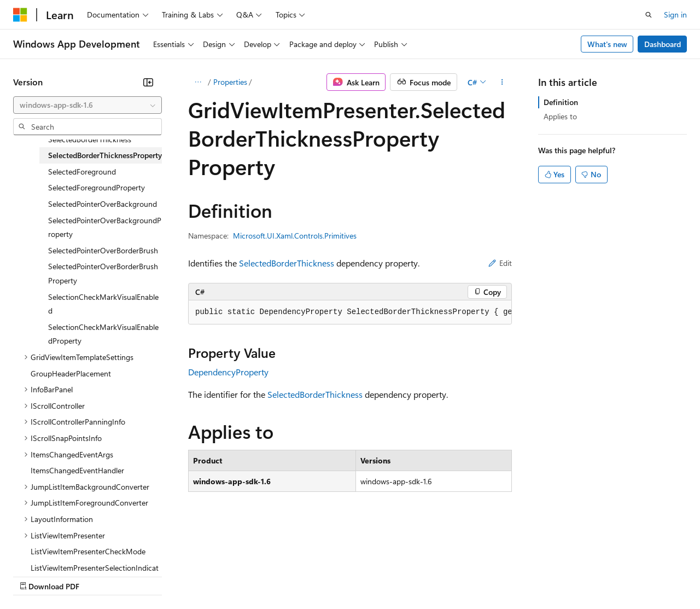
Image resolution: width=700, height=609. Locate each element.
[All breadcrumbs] (198, 82)
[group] (350, 312)
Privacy (239, 576)
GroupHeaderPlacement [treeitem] (71, 373)
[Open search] (649, 15)
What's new (607, 44)
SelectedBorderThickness (287, 263)
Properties (230, 82)
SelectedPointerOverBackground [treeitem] (103, 204)
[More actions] (502, 82)
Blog (149, 576)
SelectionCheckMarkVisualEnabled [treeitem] (103, 304)
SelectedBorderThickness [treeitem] (90, 139)
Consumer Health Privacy (314, 576)
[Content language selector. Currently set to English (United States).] (63, 549)
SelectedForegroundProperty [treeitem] (97, 187)
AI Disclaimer (35, 576)
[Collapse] (148, 82)
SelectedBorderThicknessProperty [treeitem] (105, 155)
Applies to (560, 116)
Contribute (196, 576)
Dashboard (663, 44)
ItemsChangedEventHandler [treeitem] (77, 470)
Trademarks (453, 576)
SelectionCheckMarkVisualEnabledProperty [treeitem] (103, 334)
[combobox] (87, 105)
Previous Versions (99, 576)
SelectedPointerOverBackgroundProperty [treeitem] (105, 227)
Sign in (675, 14)
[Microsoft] (20, 15)
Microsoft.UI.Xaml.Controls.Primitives (295, 236)
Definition (561, 102)
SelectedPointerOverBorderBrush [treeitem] (103, 250)
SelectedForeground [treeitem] (82, 172)
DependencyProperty (228, 372)
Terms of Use (399, 576)
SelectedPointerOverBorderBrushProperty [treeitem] (103, 273)
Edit (500, 263)
